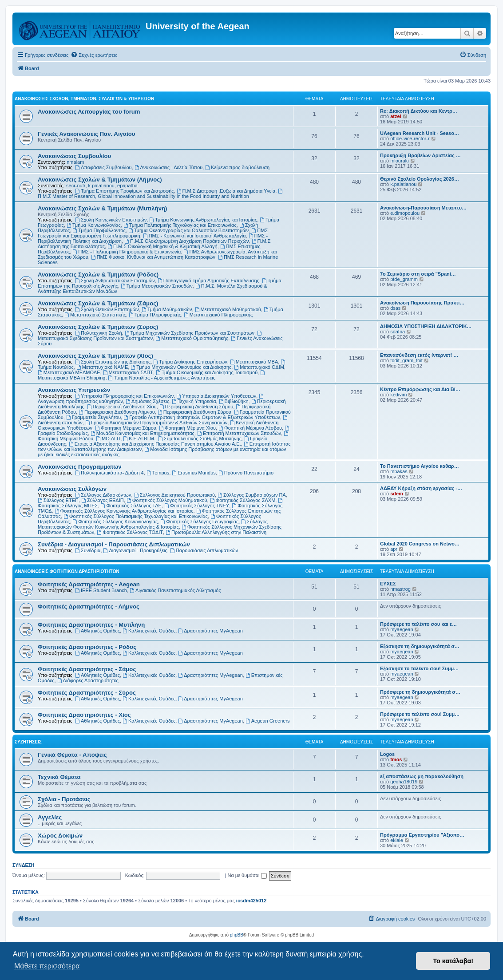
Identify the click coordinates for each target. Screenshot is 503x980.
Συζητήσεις (28, 742)
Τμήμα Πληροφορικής (155, 315)
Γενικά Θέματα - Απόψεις (72, 755)
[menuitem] (94, 55)
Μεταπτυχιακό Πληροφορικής (218, 315)
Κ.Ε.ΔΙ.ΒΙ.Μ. (139, 439)
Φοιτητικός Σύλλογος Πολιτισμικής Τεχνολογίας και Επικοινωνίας (136, 516)
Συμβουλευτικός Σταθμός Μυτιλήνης (200, 439)
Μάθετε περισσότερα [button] (47, 966)
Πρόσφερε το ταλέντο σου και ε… (418, 624)
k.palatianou (101, 186)
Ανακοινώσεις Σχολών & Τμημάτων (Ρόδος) (98, 275)
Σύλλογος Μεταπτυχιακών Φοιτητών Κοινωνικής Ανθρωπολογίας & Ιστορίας (153, 524)
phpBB (237, 935)
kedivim (398, 395)
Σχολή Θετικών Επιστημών (107, 309)
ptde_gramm (404, 279)
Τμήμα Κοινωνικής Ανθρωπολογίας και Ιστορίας (203, 220)
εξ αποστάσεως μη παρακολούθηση (422, 776)
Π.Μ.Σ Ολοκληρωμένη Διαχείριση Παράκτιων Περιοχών (186, 241)
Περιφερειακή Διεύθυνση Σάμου (196, 407)
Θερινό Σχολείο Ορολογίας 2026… (420, 179)
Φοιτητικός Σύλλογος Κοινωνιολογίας (115, 522)
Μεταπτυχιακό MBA (254, 362)
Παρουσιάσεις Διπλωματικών (204, 550)
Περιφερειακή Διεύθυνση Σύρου (194, 412)
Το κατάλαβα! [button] (453, 961)
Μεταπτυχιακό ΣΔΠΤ (128, 372)
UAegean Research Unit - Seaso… (420, 133)
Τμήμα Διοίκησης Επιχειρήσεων (190, 362)
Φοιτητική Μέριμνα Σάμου (126, 428)
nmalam (75, 162)
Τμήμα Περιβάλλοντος (99, 230)
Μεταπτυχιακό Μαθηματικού (228, 309)
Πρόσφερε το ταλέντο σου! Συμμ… (420, 714)
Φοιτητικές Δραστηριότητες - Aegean (89, 584)
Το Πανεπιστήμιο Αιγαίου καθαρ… (420, 466)
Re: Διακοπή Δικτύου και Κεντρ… (419, 111)
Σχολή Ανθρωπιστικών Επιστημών (115, 281)
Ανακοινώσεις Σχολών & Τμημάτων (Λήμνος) (100, 180)
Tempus (158, 473)
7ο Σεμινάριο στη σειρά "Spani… (418, 274)
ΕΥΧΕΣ (388, 584)
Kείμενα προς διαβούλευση (237, 167)
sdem (397, 494)
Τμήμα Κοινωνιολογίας (94, 225)
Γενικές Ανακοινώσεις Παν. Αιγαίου (86, 134)
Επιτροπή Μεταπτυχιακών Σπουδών (239, 433)
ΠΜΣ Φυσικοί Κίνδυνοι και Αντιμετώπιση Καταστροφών (153, 257)
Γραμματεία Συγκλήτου (93, 417)
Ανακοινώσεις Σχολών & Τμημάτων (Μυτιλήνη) (102, 208)
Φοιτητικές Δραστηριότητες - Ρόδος (87, 647)
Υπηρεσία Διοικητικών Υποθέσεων (217, 396)
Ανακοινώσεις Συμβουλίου (74, 156)
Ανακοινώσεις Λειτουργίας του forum (89, 112)
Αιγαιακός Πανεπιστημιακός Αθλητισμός (175, 590)
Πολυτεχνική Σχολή (98, 333)
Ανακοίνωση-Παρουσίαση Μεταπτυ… (423, 208)
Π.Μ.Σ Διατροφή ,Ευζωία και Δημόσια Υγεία (226, 191)
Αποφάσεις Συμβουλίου (103, 167)
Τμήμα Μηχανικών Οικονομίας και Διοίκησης (181, 367)
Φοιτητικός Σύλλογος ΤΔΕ (131, 506)
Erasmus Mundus (194, 473)
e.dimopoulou (405, 213)
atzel (396, 116)
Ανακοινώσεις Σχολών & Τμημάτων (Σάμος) (98, 303)
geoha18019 (404, 782)
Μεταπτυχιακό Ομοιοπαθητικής (192, 338)
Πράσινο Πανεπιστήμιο (246, 473)
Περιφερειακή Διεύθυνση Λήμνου (117, 412)
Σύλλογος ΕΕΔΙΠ (103, 500)
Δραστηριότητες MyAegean (210, 631)
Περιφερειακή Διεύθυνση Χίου (122, 407)
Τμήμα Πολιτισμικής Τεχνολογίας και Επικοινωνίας (180, 225)
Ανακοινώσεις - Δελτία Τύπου (169, 167)
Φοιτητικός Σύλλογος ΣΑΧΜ (243, 500)
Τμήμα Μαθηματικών (167, 309)
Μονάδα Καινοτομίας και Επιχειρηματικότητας (143, 433)
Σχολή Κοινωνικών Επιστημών (111, 220)
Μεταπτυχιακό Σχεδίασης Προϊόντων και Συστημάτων (150, 336)
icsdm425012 (251, 901)
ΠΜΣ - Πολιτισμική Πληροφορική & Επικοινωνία (127, 252)
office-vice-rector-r (410, 138)
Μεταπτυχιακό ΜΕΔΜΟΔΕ (69, 372)
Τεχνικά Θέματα (59, 777)
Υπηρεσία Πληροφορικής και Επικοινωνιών (124, 396)
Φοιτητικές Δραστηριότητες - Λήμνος (89, 607)
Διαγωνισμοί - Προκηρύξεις (135, 550)
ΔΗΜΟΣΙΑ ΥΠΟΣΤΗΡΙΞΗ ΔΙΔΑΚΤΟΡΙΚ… (426, 326)
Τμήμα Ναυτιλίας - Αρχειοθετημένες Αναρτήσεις (162, 378)
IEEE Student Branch (101, 590)
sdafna (398, 332)
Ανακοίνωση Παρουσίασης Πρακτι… (422, 303)
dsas (395, 308)
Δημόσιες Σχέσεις (147, 401)
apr (394, 549)
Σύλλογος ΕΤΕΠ (58, 500)
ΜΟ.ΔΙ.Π (108, 439)
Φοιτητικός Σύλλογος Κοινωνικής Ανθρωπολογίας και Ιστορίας (124, 511)
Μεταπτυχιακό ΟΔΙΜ (259, 367)
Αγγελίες (50, 817)
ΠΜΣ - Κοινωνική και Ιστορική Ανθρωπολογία (194, 236)
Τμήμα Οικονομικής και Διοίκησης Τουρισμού (207, 372)
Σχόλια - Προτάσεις (64, 799)
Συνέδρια (88, 550)
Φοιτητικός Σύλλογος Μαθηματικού (167, 500)
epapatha (127, 186)
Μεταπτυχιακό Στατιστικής (95, 315)
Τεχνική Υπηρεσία (194, 401)
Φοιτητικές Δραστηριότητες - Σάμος (87, 669)
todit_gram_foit (406, 360)
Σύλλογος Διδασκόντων (103, 495)
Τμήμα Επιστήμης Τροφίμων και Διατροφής (124, 191)
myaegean (402, 629)
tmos (396, 759)
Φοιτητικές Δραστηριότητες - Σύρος (87, 693)
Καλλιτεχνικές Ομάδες (149, 631)
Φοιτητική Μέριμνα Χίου (187, 428)
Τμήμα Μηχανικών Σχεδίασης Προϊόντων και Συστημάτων (190, 333)
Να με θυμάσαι (247, 875)
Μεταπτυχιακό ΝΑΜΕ (102, 367)
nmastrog (400, 589)
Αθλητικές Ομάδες (97, 631)
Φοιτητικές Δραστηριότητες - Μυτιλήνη (91, 625)
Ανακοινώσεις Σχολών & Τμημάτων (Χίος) (95, 356)
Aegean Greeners (268, 721)
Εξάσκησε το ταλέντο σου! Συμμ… (419, 668)
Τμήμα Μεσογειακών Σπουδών (157, 286)
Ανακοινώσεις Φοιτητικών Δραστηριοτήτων (67, 571)
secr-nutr (76, 186)
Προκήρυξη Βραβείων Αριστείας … (420, 155)
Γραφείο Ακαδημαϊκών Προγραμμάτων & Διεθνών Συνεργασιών (156, 423)
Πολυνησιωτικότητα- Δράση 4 (109, 473)
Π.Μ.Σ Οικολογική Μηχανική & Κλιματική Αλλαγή (162, 246)
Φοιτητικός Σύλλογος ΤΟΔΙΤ (130, 532)
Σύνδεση (23, 865)
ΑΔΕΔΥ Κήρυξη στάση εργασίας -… (421, 488)
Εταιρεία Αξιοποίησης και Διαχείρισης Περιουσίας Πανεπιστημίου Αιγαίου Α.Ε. (155, 444)
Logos (387, 754)
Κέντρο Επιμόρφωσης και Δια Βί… (420, 389)
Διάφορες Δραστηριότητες (88, 680)
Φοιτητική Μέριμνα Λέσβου (250, 428)
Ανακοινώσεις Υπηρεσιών (74, 390)
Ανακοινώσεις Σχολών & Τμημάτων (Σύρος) (98, 327)
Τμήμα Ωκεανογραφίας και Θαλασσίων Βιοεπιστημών (189, 230)
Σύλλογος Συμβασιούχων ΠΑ (252, 495)
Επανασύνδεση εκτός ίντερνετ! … (419, 355)
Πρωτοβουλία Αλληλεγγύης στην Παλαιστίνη (216, 532)
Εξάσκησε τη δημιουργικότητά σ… (420, 646)
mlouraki (400, 161)
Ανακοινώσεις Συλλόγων (72, 489)
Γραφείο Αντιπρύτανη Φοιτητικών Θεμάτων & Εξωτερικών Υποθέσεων (202, 417)
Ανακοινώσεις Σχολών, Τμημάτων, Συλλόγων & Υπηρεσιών (84, 99)
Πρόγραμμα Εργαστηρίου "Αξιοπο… (422, 835)
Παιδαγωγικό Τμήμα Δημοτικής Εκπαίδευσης (208, 281)
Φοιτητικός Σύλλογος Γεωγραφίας (199, 522)
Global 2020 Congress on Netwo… (420, 544)
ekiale (397, 840)
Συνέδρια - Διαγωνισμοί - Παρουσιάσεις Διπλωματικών (114, 544)
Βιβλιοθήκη (234, 401)
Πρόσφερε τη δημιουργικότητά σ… (420, 692)
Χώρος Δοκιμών (60, 836)
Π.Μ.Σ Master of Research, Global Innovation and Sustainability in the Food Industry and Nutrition (161, 194)
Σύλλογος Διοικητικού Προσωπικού (174, 495)
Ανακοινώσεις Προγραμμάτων (80, 467)
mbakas (399, 471)
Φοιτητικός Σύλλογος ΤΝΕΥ (197, 506)
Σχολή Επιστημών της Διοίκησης (113, 362)
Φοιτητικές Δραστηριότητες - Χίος (84, 715)
